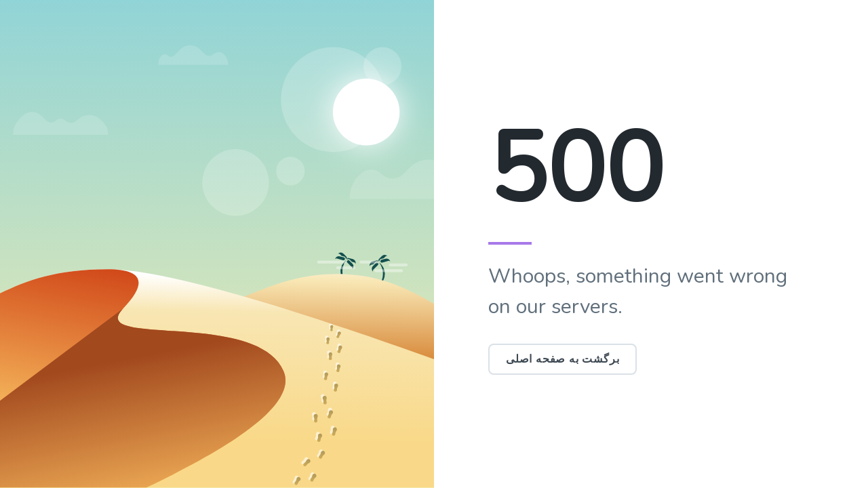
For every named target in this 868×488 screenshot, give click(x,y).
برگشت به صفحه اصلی (563, 359)
